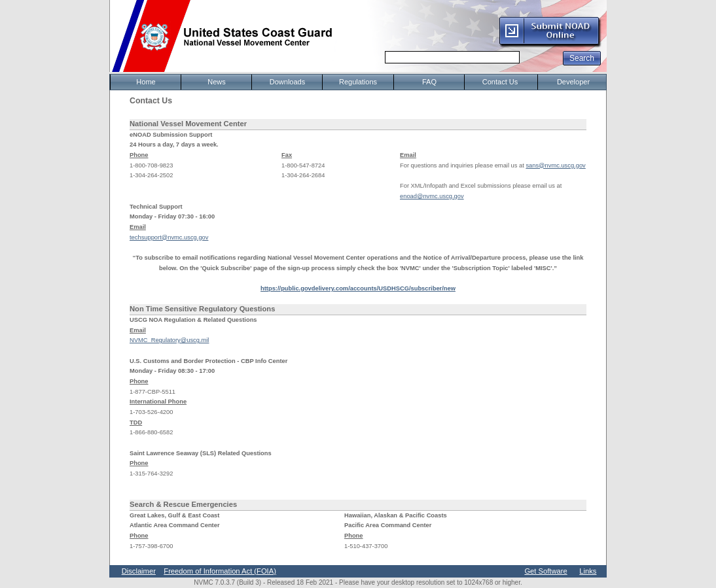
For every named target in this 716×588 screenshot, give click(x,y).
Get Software (546, 571)
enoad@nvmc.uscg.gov (432, 196)
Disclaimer (139, 571)
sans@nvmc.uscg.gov (555, 165)
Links (588, 571)
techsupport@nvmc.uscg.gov (169, 237)
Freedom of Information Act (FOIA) (220, 571)
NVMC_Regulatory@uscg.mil (169, 340)
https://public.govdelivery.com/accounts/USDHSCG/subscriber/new (358, 288)
